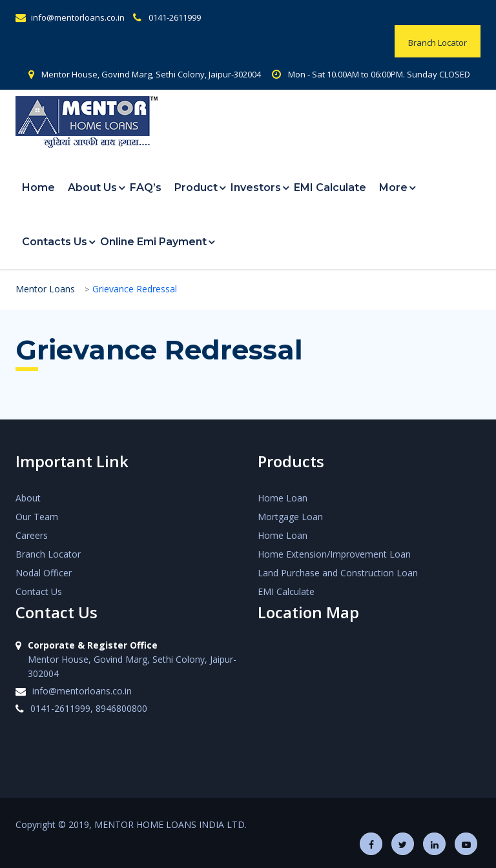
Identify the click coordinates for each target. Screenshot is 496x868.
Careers (32, 535)
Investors (256, 187)
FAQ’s (146, 187)
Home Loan (283, 498)
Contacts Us (55, 242)
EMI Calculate (330, 187)
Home (38, 187)
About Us (92, 187)
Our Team (37, 517)
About (28, 498)
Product (196, 187)
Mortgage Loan (290, 517)
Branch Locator (48, 554)
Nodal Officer (44, 573)
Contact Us (39, 591)
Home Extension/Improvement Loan (334, 554)
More (393, 187)
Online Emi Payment (153, 242)
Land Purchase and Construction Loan (338, 573)
